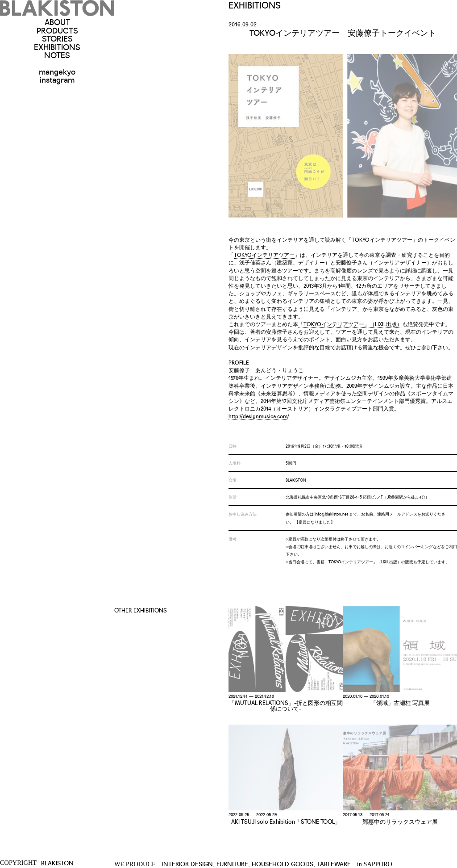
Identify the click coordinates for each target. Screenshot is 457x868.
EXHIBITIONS (57, 46)
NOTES (57, 55)
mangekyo (57, 71)
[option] (343, 136)
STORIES (57, 38)
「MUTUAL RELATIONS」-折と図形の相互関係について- (286, 705)
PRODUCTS (57, 30)
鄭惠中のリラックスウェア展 (400, 821)
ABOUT (57, 21)
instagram (57, 79)
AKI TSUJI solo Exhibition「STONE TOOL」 (286, 821)
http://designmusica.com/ (259, 416)
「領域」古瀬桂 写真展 (400, 702)
